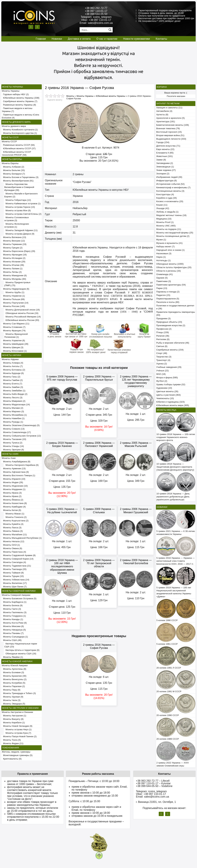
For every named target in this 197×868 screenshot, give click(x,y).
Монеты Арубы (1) (14, 292)
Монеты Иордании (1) (14, 489)
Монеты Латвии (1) (12, 269)
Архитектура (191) (166, 121)
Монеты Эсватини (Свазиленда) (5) (21, 425)
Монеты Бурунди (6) (13, 373)
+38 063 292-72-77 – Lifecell (153, 781)
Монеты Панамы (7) (13, 633)
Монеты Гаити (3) (11, 609)
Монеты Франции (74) (14, 331)
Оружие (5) (162, 278)
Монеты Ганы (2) (11, 377)
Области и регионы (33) (168, 271)
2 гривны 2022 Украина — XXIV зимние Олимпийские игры (173, 764)
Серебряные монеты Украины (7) (20, 101)
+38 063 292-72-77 (96, 8)
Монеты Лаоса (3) (12, 528)
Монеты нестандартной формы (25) (175, 233)
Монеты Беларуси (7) (13, 174)
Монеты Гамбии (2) (12, 380)
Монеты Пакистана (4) (14, 552)
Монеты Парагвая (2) (13, 686)
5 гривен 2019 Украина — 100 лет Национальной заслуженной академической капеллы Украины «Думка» (174, 592)
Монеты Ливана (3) (12, 531)
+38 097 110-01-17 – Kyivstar (153, 783)
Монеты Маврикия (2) (14, 401)
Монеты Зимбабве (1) (14, 391)
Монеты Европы (10, 163)
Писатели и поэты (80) (168, 302)
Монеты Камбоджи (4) (14, 507)
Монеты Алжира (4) (12, 363)
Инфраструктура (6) (167, 181)
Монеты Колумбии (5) (14, 683)
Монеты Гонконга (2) (15, 517)
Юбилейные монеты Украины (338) (21, 98)
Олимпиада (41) (165, 274)
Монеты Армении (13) (14, 468)
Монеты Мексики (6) (13, 626)
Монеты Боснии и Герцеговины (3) (20, 177)
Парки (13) (162, 288)
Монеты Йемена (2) (13, 500)
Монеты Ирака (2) (12, 496)
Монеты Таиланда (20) (14, 569)
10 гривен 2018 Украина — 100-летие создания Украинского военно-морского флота (176, 437)
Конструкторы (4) (165, 194)
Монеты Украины (11, 91)
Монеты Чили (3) (11, 700)
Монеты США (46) (12, 640)
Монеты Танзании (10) (14, 439)
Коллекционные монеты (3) (170, 191)
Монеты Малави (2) (13, 408)
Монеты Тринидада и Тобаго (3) (19, 693)
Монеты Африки (10, 359)
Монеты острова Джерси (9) (19, 234)
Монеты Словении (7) (14, 327)
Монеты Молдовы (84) (14, 279)
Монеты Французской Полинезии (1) (16, 336)
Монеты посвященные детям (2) (173, 236)
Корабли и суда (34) (166, 198)
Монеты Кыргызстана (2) (15, 521)
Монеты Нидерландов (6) (16, 289)
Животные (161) (164, 156)
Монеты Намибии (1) (13, 418)
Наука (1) (161, 257)
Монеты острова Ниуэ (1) (18, 729)
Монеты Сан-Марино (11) (16, 324)
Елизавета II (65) (165, 153)
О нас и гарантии (107, 39)
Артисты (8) (162, 115)
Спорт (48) (162, 353)
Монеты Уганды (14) (13, 446)
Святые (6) (162, 346)
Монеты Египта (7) (12, 384)
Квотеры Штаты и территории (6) (22, 650)
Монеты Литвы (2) (12, 272)
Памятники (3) (164, 281)
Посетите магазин (176, 96)
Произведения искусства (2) (171, 325)
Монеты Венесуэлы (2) (14, 679)
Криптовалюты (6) (12, 759)
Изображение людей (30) (169, 177)
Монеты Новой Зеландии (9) (17, 726)
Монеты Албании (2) (13, 167)
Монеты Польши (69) (13, 299)
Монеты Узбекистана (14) (16, 580)
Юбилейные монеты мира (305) (173, 405)
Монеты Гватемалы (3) (14, 612)
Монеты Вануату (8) (13, 719)
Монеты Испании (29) (14, 262)
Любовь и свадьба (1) (167, 212)
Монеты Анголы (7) (12, 366)
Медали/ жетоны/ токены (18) (171, 215)
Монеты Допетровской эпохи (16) (22, 310)
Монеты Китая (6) (11, 510)
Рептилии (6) (163, 339)
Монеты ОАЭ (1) (11, 545)
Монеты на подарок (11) (169, 229)
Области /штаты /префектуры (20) (174, 267)
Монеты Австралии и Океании (17, 712)
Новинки (57, 39)
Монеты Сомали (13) (13, 429)
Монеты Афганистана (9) (15, 472)
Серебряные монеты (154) (170, 350)
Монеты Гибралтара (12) (18, 200)
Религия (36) (163, 336)
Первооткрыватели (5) (168, 299)
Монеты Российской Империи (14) (23, 317)
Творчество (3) (164, 357)
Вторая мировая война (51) (170, 135)
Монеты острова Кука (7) (18, 733)
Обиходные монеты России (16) (21, 313)
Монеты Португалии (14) (15, 303)
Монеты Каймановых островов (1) (22, 204)
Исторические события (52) (170, 184)
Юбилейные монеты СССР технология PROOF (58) (16, 153)
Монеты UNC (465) (166, 226)
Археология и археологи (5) (170, 118)
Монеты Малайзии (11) (14, 534)
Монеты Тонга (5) (11, 740)
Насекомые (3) (164, 253)
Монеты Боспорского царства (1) (19, 133)
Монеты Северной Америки (16, 595)
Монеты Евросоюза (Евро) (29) (18, 251)
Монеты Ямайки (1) (12, 657)
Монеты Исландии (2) (14, 258)
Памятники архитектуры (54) (171, 285)
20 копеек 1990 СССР (168, 715)
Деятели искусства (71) (168, 146)
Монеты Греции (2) (12, 248)
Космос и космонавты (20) (170, 201)
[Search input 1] (94, 30)
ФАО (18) (161, 374)
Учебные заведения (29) (169, 367)
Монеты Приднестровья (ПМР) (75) (17, 284)
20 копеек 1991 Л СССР (169, 668)
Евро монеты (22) (165, 149)
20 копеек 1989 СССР (168, 739)
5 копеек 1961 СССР (167, 644)
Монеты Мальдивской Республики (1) (22, 538)
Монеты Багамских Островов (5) (19, 598)
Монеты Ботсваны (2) (13, 370)
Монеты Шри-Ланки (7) (14, 587)
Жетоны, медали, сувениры (16, 752)
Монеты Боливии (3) (13, 672)
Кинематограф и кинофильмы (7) (173, 187)
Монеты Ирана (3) (12, 493)
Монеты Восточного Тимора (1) (18, 475)
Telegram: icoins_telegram (96, 17)
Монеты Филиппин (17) (14, 583)
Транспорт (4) (163, 360)
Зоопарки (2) (163, 174)
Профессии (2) (164, 329)
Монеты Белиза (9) (12, 605)
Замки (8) (161, 160)
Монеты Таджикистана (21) (16, 566)
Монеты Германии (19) (14, 244)
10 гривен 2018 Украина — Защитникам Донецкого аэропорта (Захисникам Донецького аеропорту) (175, 467)
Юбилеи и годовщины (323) (170, 402)
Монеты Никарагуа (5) (14, 630)
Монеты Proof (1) (165, 222)
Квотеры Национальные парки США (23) (21, 645)
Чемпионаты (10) (165, 398)
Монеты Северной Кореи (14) (18, 559)
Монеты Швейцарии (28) (15, 344)
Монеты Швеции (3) (13, 347)
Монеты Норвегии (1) (13, 296)
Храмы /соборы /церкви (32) (171, 384)
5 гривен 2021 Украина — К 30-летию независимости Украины (176, 533)
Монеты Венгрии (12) (13, 241)
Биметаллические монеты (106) (173, 125)
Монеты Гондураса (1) (14, 616)
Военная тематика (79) (168, 128)
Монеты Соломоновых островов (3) (16, 219)
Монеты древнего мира (14, 126)
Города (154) (163, 142)
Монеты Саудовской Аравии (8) (19, 555)
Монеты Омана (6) (12, 548)
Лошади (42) (163, 208)
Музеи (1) (161, 240)
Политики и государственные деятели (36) (175, 307)
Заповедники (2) (165, 163)
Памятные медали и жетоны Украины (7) (17, 110)
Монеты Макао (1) (14, 514)
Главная (41, 39)
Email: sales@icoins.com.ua (96, 23)
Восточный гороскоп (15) (169, 132)
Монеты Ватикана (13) (14, 237)
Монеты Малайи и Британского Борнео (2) (21, 195)
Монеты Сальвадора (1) (15, 637)
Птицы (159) (163, 332)
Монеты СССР (9, 141)
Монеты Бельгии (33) (13, 170)
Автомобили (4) (164, 111)
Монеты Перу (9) (11, 690)
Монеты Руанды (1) (12, 422)
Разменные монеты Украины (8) (19, 105)
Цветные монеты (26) (167, 391)
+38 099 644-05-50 (96, 14)
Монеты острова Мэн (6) (17, 210)
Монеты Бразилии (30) (14, 676)
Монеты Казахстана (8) (14, 503)
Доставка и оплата (79, 39)
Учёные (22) (163, 371)
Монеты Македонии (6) (14, 275)
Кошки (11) (162, 205)
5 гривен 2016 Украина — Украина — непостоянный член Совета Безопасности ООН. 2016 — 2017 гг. (176, 561)
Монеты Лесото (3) (12, 398)
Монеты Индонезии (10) (15, 486)
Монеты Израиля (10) (14, 479)
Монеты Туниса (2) (12, 443)
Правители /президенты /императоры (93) (176, 314)
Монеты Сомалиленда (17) (16, 432)
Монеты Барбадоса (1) (14, 602)
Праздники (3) (163, 318)
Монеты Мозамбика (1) (14, 415)
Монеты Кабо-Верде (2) (15, 394)
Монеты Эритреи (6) (13, 450)
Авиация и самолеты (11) (169, 108)
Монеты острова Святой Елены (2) (23, 214)
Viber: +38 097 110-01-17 (96, 20)
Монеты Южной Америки (15, 665)
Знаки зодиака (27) (166, 170)
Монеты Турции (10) (13, 576)
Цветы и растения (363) (168, 395)
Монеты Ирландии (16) (14, 255)
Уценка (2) (162, 364)
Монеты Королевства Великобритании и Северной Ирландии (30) (19, 187)
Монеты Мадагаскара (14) (16, 404)
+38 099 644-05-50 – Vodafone (154, 786)
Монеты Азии (9, 458)
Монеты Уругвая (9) (13, 697)
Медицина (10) (164, 219)
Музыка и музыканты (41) (169, 243)
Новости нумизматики (136, 39)
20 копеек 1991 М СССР (169, 691)
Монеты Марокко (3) (13, 411)
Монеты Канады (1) (12, 619)
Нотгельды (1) (164, 260)
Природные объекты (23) (169, 322)
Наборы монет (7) (165, 247)
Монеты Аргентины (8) (14, 669)
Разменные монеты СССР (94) (18, 145)
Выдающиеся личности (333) (171, 139)
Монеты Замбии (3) (12, 387)
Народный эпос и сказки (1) (170, 250)
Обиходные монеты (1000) (170, 264)
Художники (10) (164, 388)
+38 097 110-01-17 (96, 11)
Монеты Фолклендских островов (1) (17, 225)
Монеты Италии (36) (13, 265)
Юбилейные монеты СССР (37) (19, 148)
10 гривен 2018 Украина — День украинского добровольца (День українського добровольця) (173, 497)
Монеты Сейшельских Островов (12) (21, 436)
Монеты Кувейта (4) (13, 524)
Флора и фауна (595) (167, 378)
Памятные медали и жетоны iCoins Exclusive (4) (20, 116)
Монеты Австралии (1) (14, 716)
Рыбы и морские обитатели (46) (173, 343)
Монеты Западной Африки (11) (21, 230)
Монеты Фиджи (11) (13, 743)
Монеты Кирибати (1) (13, 723)
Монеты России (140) (13, 306)
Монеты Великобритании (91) (18, 181)
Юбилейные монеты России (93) (22, 320)
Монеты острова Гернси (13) (20, 207)
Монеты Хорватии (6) (13, 340)
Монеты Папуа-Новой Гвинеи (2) (19, 736)
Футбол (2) (162, 381)
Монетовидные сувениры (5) (17, 755)
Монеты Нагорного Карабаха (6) (21, 465)
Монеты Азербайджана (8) (16, 462)
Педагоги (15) (163, 295)
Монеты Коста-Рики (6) (14, 623)
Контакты (161, 39)
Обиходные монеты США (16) (20, 654)
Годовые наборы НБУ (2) (15, 94)
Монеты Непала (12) (13, 541)
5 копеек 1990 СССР (167, 620)
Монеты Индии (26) (12, 482)
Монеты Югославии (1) (14, 351)
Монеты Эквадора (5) (13, 704)
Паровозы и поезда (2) (168, 292)
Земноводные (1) (165, 167)
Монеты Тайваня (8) (13, 573)
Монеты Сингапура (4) (14, 562)
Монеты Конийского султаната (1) (20, 130)
